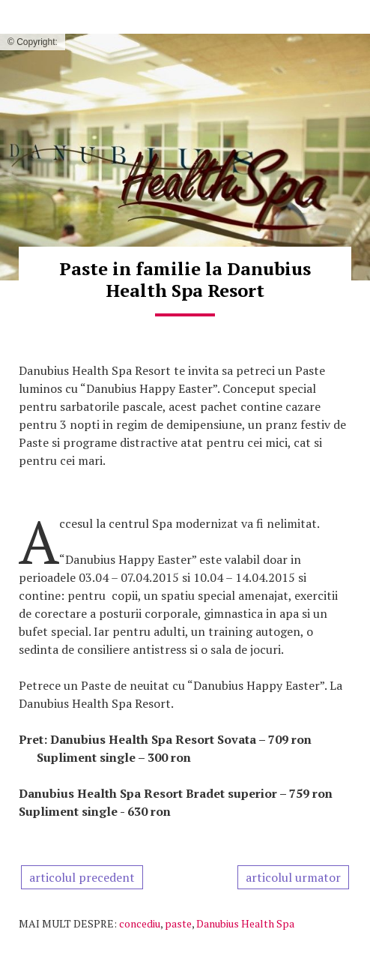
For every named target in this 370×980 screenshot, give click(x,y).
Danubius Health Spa (245, 923)
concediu (140, 923)
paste (178, 923)
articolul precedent (82, 877)
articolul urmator (293, 877)
